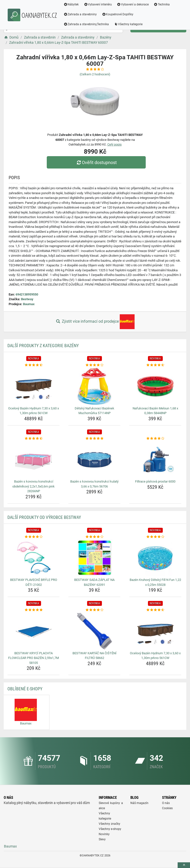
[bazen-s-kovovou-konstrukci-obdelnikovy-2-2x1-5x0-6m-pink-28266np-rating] (34, 439)
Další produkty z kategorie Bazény (43, 346)
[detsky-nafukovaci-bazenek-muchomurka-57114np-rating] (94, 365)
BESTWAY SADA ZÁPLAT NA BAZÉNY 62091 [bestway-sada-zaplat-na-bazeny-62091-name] (94, 582)
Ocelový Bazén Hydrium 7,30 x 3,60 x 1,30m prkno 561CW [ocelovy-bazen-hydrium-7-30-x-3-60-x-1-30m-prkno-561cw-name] (34, 411)
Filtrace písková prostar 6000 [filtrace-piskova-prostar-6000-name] (155, 481)
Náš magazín (139, 803)
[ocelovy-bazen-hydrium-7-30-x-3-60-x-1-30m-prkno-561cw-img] (34, 386)
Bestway (27, 299)
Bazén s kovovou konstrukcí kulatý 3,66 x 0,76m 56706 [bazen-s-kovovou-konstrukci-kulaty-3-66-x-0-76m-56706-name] (94, 484)
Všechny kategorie (128, 24)
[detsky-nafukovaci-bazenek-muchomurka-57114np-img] (94, 386)
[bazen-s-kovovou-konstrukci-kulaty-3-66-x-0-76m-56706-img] (94, 459)
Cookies (167, 808)
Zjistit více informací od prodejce (95, 322)
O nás (166, 803)
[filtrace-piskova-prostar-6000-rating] (155, 439)
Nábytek (71, 4)
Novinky (104, 834)
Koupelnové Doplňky (118, 14)
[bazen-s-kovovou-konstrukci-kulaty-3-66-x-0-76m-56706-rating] (94, 439)
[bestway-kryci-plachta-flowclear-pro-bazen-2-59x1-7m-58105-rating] (34, 610)
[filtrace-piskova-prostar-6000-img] (155, 459)
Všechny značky (109, 824)
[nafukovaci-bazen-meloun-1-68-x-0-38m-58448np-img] (155, 386)
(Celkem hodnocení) (95, 74)
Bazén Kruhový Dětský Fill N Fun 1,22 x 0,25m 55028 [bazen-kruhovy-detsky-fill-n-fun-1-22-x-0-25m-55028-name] (155, 582)
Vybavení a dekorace (133, 4)
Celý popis (115, 144)
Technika (162, 4)
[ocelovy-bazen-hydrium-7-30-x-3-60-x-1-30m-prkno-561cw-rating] (34, 365)
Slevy (102, 839)
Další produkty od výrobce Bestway (44, 517)
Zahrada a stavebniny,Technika (86, 24)
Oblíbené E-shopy (25, 689)
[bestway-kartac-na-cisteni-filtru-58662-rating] (94, 610)
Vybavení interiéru (98, 4)
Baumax (29, 304)
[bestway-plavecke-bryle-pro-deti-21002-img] (34, 558)
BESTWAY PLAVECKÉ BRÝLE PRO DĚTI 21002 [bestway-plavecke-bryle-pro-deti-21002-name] (34, 582)
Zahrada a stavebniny (80, 14)
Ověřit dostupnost (96, 162)
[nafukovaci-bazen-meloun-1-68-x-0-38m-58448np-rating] (155, 365)
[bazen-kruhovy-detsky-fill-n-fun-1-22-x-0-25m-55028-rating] (155, 537)
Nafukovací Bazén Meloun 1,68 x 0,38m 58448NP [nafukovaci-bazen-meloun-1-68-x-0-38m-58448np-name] (155, 411)
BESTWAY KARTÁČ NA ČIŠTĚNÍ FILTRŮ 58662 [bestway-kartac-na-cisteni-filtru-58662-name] (95, 656)
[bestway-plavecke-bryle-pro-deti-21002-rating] (34, 537)
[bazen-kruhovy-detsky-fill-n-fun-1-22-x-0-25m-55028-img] (155, 558)
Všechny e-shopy (110, 829)
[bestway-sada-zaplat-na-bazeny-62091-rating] (94, 537)
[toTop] (184, 865)
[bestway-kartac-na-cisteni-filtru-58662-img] (94, 631)
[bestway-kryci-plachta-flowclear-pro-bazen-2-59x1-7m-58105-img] (34, 631)
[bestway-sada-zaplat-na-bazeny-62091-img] (94, 558)
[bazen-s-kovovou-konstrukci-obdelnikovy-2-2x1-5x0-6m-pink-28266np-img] (34, 459)
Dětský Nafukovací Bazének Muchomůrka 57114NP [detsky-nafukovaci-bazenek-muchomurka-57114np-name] (95, 411)
